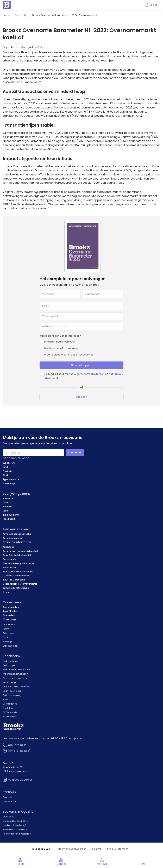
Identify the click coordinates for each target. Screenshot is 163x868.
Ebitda (6, 699)
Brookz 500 (8, 817)
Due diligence (10, 704)
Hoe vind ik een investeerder (17, 834)
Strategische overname (15, 678)
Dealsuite (8, 797)
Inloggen (82, 397)
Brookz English (10, 646)
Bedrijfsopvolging (12, 695)
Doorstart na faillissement (16, 687)
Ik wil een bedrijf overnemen (61, 348)
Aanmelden (75, 453)
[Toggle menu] (143, 862)
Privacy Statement (117, 849)
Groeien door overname (15, 821)
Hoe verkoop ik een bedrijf (16, 829)
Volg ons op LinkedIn (21, 780)
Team (6, 629)
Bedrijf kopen (9, 665)
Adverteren (8, 633)
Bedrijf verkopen (11, 661)
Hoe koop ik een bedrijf (14, 825)
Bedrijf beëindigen (12, 691)
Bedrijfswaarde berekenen (16, 670)
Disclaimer (96, 849)
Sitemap (7, 642)
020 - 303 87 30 (17, 745)
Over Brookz (9, 624)
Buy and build (10, 717)
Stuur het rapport (81, 365)
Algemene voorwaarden (89, 374)
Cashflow (8, 708)
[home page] (7, 5)
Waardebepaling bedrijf (15, 674)
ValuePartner (9, 801)
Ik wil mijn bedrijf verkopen (60, 342)
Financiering (9, 682)
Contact (7, 637)
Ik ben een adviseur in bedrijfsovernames (69, 355)
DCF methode (10, 712)
